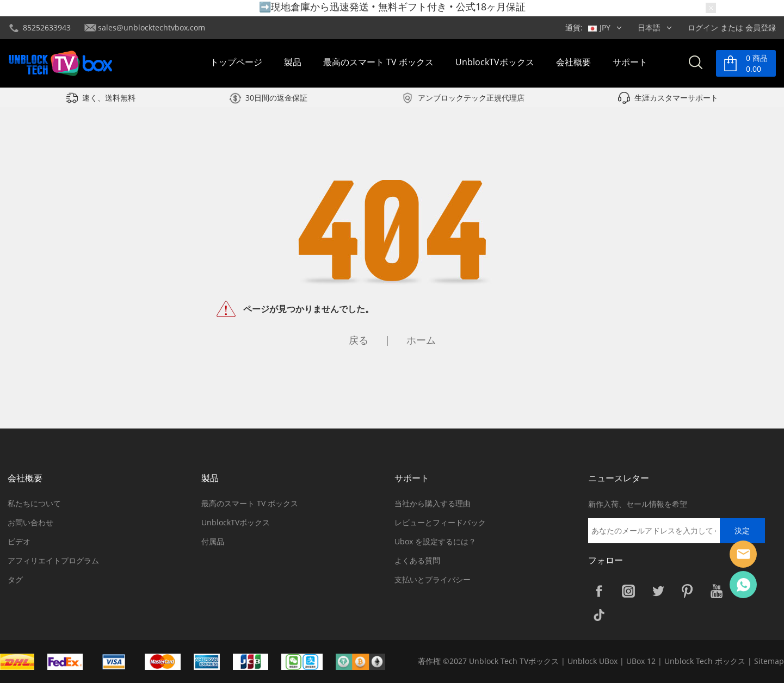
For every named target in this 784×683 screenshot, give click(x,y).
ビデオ (19, 541)
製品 (293, 62)
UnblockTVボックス (495, 62)
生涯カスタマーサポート (676, 98)
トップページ (236, 62)
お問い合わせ (30, 522)
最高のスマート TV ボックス (378, 62)
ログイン (703, 27)
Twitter (658, 591)
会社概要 (573, 62)
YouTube (717, 591)
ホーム (421, 340)
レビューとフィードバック (440, 522)
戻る (359, 340)
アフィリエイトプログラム (53, 560)
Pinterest (687, 591)
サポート (630, 62)
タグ (15, 579)
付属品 (213, 541)
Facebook (599, 591)
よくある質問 (417, 560)
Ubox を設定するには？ (435, 541)
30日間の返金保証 (276, 98)
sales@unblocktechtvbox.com (152, 27)
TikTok (599, 615)
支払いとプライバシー (433, 579)
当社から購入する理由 (433, 503)
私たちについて (34, 503)
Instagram (628, 591)
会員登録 (761, 27)
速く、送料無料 (109, 98)
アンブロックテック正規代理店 (471, 98)
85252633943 (47, 27)
